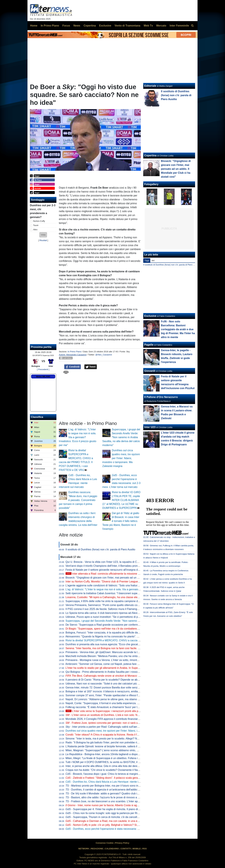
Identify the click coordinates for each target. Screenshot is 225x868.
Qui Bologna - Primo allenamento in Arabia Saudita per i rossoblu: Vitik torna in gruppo (116, 672)
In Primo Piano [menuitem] (50, 26)
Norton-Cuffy (39, 221)
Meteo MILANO (43, 377)
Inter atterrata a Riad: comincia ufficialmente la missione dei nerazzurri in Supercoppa (118, 574)
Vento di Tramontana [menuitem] (127, 26)
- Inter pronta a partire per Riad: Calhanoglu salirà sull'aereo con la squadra (112, 727)
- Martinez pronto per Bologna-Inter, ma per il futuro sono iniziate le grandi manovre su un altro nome (126, 786)
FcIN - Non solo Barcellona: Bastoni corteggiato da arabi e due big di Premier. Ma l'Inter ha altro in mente (178, 329)
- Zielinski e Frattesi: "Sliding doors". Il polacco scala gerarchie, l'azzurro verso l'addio (118, 778)
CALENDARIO (112, 849)
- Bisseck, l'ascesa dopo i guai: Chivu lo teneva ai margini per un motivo (110, 774)
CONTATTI (126, 849)
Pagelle (149, 345)
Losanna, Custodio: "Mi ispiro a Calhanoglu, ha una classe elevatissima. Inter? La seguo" (117, 597)
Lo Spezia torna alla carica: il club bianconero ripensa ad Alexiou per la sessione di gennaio (119, 613)
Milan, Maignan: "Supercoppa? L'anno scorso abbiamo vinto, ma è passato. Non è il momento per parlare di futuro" (132, 750)
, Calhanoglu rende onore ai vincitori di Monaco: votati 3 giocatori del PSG (117, 676)
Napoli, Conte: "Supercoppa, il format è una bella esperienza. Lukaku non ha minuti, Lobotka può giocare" (127, 703)
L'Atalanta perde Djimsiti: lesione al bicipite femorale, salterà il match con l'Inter (111, 746)
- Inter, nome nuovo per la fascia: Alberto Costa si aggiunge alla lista (110, 805)
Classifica (37, 417)
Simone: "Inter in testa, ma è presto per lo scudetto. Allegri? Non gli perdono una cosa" (116, 739)
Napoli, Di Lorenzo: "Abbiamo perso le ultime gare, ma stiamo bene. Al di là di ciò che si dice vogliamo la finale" (130, 699)
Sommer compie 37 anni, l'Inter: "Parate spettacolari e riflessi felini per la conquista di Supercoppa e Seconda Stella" (133, 695)
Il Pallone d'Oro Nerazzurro (161, 397)
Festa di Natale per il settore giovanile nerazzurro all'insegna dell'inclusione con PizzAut (116, 570)
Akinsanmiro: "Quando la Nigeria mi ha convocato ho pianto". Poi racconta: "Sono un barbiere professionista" (129, 636)
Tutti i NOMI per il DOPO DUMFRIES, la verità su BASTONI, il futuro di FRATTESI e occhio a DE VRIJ (125, 762)
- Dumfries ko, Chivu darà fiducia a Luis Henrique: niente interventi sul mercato (114, 782)
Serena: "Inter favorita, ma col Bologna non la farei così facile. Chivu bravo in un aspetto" (117, 648)
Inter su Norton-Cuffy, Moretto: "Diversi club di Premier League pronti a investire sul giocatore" (120, 582)
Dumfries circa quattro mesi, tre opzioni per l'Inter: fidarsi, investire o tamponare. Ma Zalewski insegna (121, 458)
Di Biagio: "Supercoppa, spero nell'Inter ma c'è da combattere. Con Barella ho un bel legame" (120, 629)
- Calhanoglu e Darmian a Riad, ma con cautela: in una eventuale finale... (111, 821)
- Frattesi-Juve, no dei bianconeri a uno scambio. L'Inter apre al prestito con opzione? (117, 801)
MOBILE (137, 849)
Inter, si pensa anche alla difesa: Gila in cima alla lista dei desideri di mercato (110, 766)
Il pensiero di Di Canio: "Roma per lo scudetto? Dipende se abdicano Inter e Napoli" (114, 680)
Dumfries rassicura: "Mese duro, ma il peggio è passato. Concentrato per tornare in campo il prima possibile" (78, 500)
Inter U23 (150, 427)
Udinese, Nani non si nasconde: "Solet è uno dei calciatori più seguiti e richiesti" (112, 684)
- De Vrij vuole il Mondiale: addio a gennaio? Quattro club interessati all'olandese (114, 793)
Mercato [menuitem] (161, 26)
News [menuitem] (77, 26)
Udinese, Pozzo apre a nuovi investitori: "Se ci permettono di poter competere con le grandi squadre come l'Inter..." (132, 617)
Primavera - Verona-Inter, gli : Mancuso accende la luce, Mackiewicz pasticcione (118, 652)
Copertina (150, 155)
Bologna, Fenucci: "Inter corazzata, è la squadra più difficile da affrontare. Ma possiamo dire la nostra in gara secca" (133, 633)
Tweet (91, 367)
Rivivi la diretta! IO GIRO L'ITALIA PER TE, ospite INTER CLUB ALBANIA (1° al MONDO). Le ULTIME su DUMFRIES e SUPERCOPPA (121, 500)
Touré (36, 225)
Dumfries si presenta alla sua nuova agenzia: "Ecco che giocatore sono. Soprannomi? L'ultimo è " (126, 644)
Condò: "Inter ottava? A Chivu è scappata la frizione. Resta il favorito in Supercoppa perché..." (120, 735)
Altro (35, 230)
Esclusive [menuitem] (105, 26)
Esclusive (150, 316)
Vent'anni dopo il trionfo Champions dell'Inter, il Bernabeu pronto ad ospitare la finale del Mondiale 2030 (125, 566)
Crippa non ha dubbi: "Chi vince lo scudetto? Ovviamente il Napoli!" (105, 770)
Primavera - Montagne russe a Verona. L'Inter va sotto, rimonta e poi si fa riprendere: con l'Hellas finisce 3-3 (128, 660)
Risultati (43, 240)
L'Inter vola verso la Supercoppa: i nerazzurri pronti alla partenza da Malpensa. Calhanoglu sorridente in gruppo (134, 711)
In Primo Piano (74, 352)
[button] (43, 235)
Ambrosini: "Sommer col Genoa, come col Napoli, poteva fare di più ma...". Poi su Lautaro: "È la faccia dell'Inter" (130, 664)
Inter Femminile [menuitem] (179, 26)
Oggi (147, 260)
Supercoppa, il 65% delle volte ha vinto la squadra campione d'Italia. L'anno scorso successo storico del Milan (129, 601)
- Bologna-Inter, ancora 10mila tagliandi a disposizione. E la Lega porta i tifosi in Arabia (124, 754)
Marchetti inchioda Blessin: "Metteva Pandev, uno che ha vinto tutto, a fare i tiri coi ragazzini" (119, 656)
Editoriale (150, 86)
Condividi (73, 367)
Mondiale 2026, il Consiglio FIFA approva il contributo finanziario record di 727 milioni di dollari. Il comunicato (128, 719)
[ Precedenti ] (43, 369)
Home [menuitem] (34, 26)
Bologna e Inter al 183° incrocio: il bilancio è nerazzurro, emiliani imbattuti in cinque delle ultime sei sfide (126, 691)
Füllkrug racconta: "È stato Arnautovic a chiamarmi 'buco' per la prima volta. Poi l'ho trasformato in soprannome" (130, 707)
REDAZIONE (97, 849)
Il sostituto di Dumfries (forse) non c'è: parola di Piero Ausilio (100, 549)
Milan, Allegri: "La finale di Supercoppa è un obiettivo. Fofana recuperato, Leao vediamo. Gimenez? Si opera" (129, 758)
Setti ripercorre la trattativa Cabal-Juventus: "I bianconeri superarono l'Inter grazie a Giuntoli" (119, 593)
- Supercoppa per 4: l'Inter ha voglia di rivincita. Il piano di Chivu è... (108, 809)
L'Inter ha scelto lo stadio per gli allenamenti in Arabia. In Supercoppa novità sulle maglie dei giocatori (124, 668)
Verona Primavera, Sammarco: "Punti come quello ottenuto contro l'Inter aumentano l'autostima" (121, 605)
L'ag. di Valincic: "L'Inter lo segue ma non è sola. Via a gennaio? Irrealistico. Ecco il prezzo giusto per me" (78, 437)
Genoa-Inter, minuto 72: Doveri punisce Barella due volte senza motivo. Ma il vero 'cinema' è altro (122, 688)
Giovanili (150, 371)
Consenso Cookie (104, 843)
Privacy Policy (122, 843)
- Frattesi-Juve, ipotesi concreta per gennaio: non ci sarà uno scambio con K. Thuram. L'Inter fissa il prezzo (130, 723)
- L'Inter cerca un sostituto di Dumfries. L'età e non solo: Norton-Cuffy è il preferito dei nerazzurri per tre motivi (131, 715)
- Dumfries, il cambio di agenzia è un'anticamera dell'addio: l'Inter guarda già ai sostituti (118, 790)
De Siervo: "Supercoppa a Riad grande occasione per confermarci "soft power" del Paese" (118, 625)
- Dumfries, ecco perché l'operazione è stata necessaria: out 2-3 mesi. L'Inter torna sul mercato (124, 829)
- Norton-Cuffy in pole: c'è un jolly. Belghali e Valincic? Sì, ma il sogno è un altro (114, 825)
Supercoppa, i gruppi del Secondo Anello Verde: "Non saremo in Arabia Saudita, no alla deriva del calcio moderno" (121, 437)
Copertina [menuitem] (90, 26)
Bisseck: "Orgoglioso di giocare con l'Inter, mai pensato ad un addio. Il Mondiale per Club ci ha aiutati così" (127, 578)
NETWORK (84, 849)
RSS (145, 849)
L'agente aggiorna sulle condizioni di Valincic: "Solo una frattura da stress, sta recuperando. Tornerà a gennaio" (130, 585)
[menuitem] (192, 26)
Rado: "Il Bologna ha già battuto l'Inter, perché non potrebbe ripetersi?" (106, 742)
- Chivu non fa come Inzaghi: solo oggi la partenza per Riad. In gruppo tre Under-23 (117, 813)
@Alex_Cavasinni (104, 355)
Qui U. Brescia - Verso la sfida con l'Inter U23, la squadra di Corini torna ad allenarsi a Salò (118, 562)
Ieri (153, 260)
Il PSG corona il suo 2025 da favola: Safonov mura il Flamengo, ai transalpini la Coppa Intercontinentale (126, 609)
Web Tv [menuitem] (148, 26)
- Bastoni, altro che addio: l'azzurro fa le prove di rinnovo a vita (104, 797)
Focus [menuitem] (66, 26)
